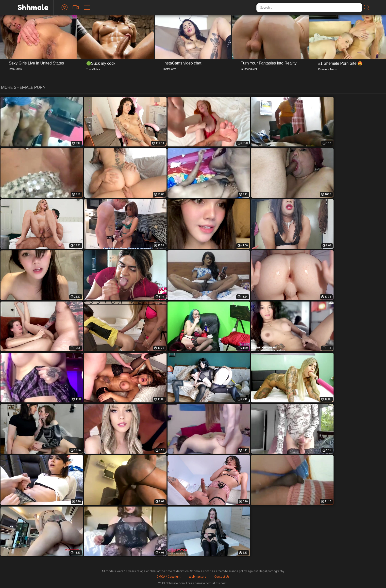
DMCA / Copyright (169, 577)
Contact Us (222, 577)
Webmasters (197, 577)
